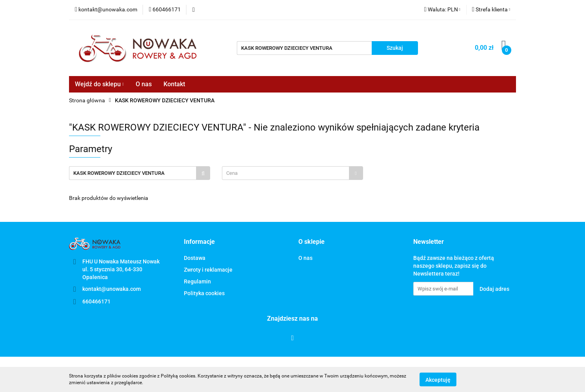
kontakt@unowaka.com (112, 289)
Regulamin (197, 281)
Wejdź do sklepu (99, 84)
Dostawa (195, 258)
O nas (144, 84)
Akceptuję (438, 379)
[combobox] (292, 173)
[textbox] (286, 173)
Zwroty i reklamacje (208, 270)
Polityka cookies (204, 293)
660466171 (96, 301)
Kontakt (174, 84)
